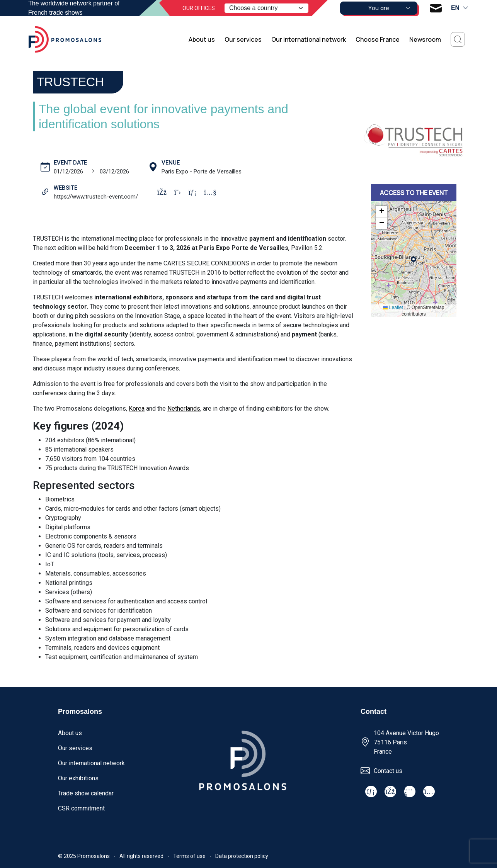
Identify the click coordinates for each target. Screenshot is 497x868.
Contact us (388, 771)
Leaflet (393, 307)
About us (202, 39)
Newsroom (425, 39)
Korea (137, 409)
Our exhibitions (78, 778)
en (460, 8)
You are (390, 8)
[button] (381, 212)
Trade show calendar (86, 793)
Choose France (378, 39)
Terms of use (189, 856)
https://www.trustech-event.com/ (96, 197)
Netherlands (184, 409)
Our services (243, 39)
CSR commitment (81, 808)
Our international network (309, 39)
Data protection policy (242, 856)
